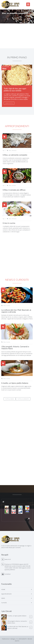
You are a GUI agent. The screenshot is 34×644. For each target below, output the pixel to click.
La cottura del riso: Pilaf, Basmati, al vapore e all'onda (16, 311)
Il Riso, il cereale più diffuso (14, 190)
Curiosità (4, 603)
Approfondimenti (17, 126)
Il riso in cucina (9, 223)
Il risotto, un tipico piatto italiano (15, 383)
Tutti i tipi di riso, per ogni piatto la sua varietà (15, 90)
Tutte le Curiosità (23, 399)
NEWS (3, 598)
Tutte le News (10, 399)
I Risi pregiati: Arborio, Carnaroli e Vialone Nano (15, 348)
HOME (3, 589)
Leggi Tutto (9, 103)
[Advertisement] (17, 461)
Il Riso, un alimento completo (15, 155)
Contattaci (8, 574)
